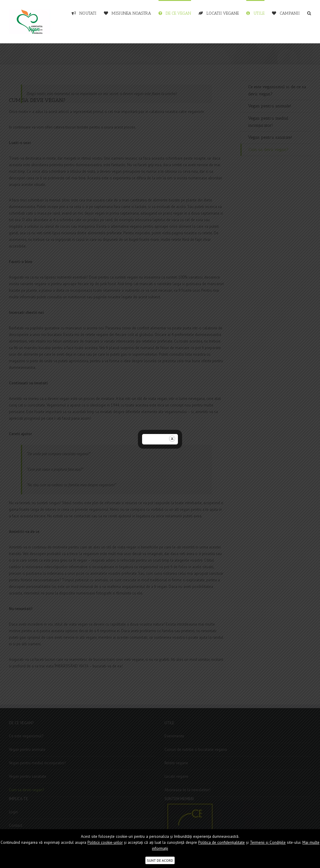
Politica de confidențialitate (221, 842)
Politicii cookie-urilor (105, 842)
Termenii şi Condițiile (268, 842)
